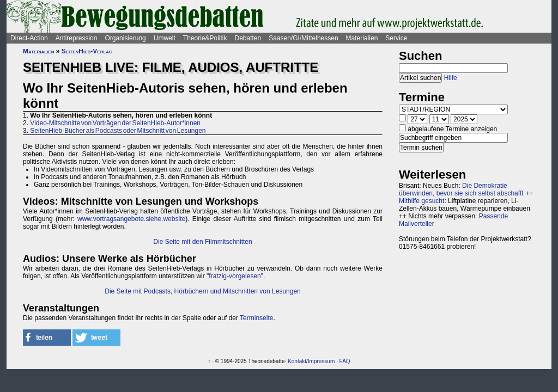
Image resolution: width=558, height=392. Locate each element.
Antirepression (77, 38)
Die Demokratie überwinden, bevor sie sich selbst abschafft (461, 189)
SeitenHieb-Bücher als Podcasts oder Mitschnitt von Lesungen (118, 131)
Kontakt (297, 361)
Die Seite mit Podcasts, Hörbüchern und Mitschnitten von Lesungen (203, 291)
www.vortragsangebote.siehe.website (131, 219)
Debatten (248, 38)
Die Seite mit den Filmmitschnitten (202, 242)
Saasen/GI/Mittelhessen (303, 38)
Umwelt (165, 38)
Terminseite (256, 318)
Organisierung (125, 38)
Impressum (321, 361)
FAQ (345, 361)
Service (396, 38)
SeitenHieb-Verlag (87, 51)
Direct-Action (29, 38)
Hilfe (451, 78)
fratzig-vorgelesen (235, 276)
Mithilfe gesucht (421, 201)
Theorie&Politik (205, 38)
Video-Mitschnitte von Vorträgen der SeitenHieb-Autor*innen (115, 123)
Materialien (362, 38)
